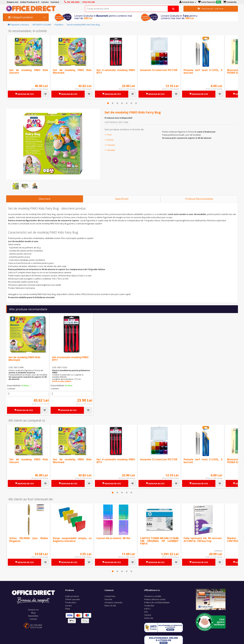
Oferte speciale (73, 599)
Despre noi (33, 610)
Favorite (108, 599)
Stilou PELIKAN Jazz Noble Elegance (29, 540)
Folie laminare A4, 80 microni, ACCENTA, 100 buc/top (203, 540)
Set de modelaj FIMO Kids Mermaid (72, 71)
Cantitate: (11, 389)
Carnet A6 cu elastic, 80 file (113, 538)
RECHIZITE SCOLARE (42, 25)
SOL (146, 612)
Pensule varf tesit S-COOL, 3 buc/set (203, 71)
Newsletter (33, 616)
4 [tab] (122, 103)
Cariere (148, 615)
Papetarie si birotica (18, 25)
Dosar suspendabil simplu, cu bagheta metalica (72, 540)
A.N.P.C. (148, 609)
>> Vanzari (110, 145)
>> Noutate (110, 150)
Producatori (71, 602)
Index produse (72, 596)
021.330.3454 (36, 625)
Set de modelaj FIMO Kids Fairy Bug (83, 25)
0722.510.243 (36, 627)
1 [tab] (108, 103)
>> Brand (109, 140)
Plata (68, 609)
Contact (33, 619)
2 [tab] (113, 103)
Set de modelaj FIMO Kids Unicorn (29, 71)
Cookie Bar (149, 606)
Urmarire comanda (113, 602)
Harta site (149, 618)
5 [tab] (127, 103)
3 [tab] (117, 103)
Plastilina (59, 25)
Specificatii (122, 199)
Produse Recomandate (199, 199)
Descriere (45, 199)
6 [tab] (131, 103)
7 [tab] (136, 103)
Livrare (68, 606)
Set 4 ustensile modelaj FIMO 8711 (116, 71)
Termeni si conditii (153, 596)
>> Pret (108, 135)
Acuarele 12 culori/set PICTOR (159, 70)
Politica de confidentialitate (157, 602)
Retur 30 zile (110, 606)
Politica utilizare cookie (155, 599)
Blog (33, 613)
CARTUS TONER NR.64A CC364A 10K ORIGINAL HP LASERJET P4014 (159, 541)
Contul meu (110, 596)
